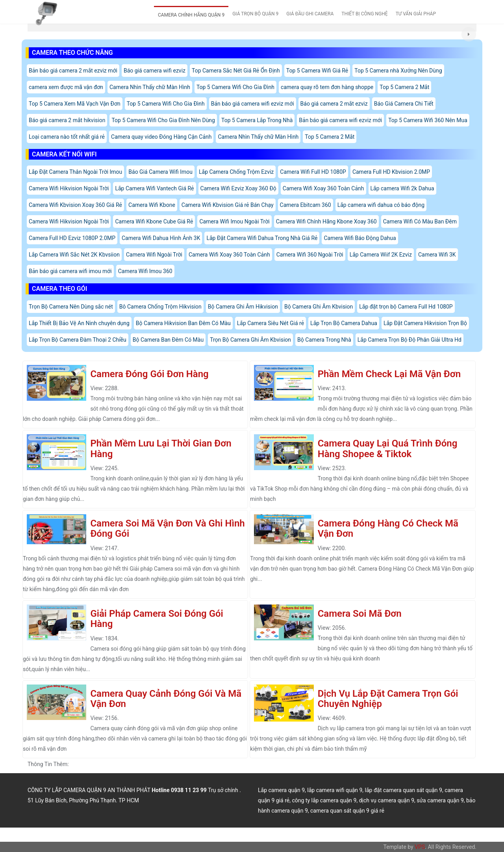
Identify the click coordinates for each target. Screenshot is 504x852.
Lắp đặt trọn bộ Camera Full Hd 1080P (406, 307)
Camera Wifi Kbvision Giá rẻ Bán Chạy (228, 205)
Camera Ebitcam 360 (306, 205)
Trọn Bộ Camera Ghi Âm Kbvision (250, 340)
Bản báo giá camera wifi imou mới (70, 271)
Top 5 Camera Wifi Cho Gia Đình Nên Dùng (163, 120)
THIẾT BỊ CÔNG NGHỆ (364, 14)
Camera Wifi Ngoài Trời (154, 255)
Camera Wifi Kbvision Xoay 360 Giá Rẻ (75, 205)
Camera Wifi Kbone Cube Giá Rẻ (154, 221)
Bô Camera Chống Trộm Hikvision (160, 307)
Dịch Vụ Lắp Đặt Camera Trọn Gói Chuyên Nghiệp (388, 699)
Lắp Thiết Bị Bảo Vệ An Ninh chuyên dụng (79, 323)
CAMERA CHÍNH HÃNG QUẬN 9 (191, 15)
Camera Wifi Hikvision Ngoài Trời (69, 188)
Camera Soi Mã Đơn (360, 614)
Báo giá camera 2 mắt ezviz (334, 104)
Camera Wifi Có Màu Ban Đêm (420, 221)
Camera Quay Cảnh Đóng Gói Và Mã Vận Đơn (166, 699)
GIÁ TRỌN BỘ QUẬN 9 (255, 14)
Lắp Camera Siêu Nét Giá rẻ (271, 323)
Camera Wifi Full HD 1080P (313, 172)
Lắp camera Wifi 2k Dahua (402, 188)
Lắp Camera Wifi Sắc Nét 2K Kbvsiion (74, 255)
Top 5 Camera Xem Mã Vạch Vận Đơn (75, 104)
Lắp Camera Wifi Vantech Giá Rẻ (154, 188)
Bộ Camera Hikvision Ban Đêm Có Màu (183, 323)
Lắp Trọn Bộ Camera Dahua (344, 323)
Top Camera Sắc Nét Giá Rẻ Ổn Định (236, 71)
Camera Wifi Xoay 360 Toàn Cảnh (323, 188)
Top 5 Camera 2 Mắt (404, 87)
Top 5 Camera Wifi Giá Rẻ (317, 71)
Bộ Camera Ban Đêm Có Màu (168, 340)
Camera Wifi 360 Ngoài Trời (310, 255)
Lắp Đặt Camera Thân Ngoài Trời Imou (75, 172)
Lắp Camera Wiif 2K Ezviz (381, 255)
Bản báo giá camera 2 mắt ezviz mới (73, 71)
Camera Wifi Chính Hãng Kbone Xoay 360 (326, 221)
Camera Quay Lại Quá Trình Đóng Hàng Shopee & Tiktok (388, 448)
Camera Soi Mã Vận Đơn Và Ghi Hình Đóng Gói (167, 528)
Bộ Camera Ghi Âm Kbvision (319, 307)
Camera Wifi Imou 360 (145, 271)
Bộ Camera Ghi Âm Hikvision (243, 307)
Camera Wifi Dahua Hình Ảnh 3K (161, 238)
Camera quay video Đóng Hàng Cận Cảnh (161, 137)
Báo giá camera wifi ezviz (155, 71)
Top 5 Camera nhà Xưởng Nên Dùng (398, 71)
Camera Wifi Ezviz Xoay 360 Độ (238, 188)
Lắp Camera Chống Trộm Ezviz (236, 172)
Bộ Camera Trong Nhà (324, 340)
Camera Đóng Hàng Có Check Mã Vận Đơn (388, 528)
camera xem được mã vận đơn (66, 87)
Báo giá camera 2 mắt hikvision (67, 120)
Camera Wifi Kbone (152, 205)
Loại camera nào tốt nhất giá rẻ (67, 137)
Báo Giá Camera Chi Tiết (404, 104)
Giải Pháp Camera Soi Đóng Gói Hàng (157, 619)
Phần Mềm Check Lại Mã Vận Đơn (389, 374)
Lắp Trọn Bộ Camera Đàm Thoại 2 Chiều (78, 340)
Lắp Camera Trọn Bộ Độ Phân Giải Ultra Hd (409, 340)
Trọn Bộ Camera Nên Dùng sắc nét (71, 307)
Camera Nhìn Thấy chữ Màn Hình (150, 87)
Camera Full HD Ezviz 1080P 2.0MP (72, 238)
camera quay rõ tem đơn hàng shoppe (327, 87)
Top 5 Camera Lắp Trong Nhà (257, 120)
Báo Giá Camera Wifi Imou (160, 172)
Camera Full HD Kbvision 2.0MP (391, 172)
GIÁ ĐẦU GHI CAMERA (310, 14)
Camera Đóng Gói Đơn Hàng (149, 374)
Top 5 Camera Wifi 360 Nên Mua (428, 120)
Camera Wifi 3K (437, 255)
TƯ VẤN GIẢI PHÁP (416, 14)
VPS (420, 847)
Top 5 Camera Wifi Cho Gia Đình (235, 87)
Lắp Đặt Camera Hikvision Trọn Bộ (425, 323)
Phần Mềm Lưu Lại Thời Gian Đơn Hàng (161, 448)
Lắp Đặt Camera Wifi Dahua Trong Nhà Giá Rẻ (262, 238)
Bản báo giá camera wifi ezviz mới (253, 104)
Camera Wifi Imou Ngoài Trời (234, 221)
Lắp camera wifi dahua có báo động (381, 205)
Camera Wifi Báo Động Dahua (360, 238)
